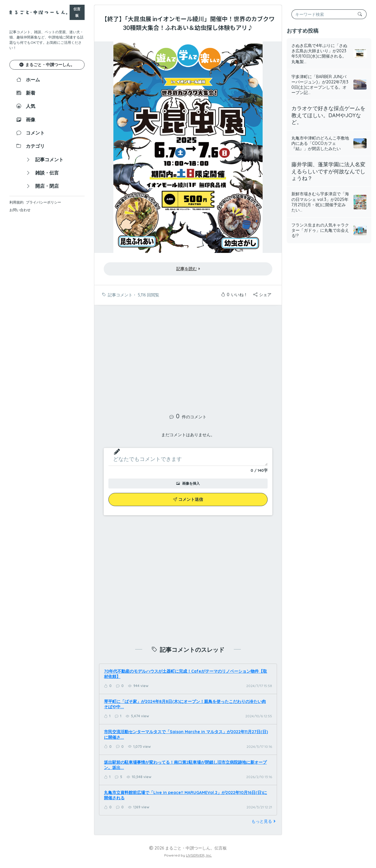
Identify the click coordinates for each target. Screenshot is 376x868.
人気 (26, 106)
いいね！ (234, 295)
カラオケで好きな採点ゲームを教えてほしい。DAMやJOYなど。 (328, 115)
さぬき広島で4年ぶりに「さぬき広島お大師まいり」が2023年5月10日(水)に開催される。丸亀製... (319, 54)
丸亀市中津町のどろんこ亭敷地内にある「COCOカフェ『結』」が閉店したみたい (320, 143)
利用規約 (16, 202)
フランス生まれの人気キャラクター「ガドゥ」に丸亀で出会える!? (320, 230)
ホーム (28, 80)
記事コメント (45, 160)
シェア (262, 295)
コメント (31, 133)
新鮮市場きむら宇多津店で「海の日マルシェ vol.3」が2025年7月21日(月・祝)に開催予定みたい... (320, 202)
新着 (26, 93)
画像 (26, 120)
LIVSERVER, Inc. (199, 855)
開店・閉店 (42, 186)
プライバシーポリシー (43, 202)
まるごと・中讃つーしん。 (47, 65)
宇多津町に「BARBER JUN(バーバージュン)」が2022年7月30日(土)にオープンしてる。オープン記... (320, 85)
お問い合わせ (20, 210)
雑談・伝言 (42, 173)
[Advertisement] (188, 356)
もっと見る (264, 821)
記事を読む (188, 269)
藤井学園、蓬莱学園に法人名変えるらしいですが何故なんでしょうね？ (328, 171)
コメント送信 (188, 499)
